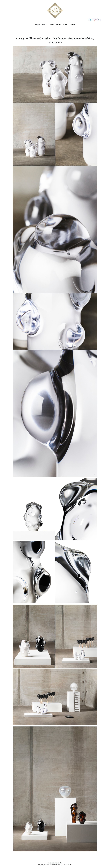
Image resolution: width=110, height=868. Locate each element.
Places (52, 24)
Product (44, 24)
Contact (72, 24)
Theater (59, 24)
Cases (65, 24)
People (37, 24)
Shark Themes (67, 864)
